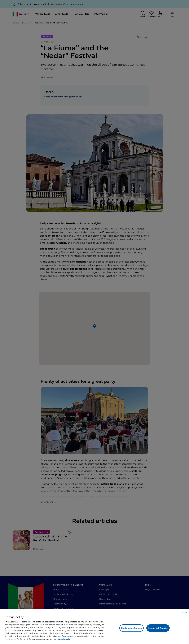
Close (184, 612)
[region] (94, 626)
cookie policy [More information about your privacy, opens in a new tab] (65, 639)
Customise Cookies (131, 628)
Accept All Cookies (158, 628)
